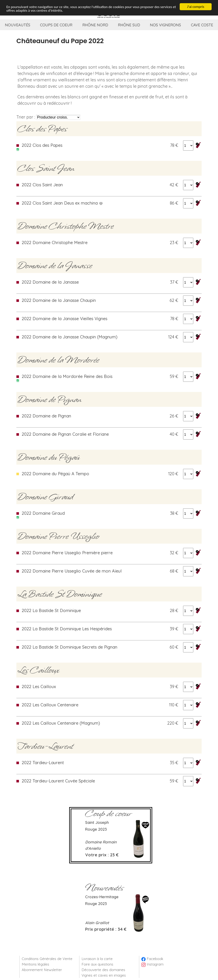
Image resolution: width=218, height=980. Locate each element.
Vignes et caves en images (104, 975)
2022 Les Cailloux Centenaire (50, 705)
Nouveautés (18, 25)
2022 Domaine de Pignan (46, 416)
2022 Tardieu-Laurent (43, 763)
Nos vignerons (165, 25)
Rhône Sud (129, 25)
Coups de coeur (56, 25)
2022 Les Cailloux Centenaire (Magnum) (61, 723)
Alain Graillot (97, 923)
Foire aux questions (97, 964)
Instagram (152, 964)
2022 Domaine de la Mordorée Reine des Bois (67, 376)
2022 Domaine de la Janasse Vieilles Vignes (65, 319)
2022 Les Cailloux (39, 687)
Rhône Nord (95, 25)
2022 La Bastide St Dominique (51, 610)
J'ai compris (196, 6)
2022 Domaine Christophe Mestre (55, 243)
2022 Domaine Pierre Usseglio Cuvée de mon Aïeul (72, 571)
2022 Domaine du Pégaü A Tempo (55, 474)
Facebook (152, 959)
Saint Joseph (97, 822)
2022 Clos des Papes (42, 145)
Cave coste (202, 25)
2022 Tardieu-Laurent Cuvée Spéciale (58, 781)
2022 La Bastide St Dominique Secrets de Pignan (70, 647)
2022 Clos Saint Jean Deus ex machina (62, 203)
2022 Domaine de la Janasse (50, 282)
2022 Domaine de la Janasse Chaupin (59, 300)
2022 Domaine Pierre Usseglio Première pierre (67, 553)
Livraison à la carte (97, 959)
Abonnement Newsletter (42, 970)
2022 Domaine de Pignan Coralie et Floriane (65, 434)
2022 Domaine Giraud (43, 513)
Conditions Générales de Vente (47, 959)
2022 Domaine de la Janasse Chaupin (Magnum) (70, 337)
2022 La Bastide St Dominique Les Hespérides (67, 629)
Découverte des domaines (103, 970)
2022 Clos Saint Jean (42, 185)
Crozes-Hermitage (102, 897)
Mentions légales (35, 964)
